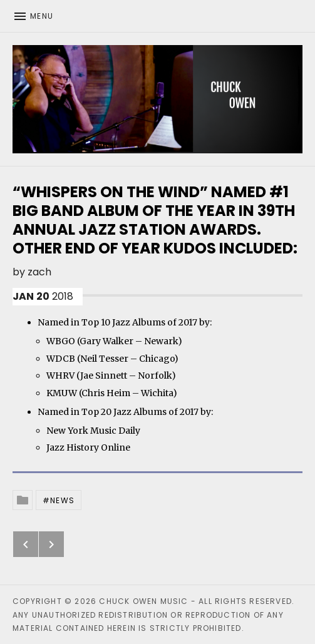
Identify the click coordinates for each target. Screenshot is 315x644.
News (62, 500)
